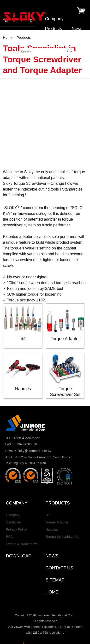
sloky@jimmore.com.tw (34, 451)
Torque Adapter (57, 522)
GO (69, 51)
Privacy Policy (16, 529)
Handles (52, 529)
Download (40, 38)
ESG (10, 537)
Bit (48, 515)
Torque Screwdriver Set (63, 537)
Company (54, 19)
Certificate (14, 522)
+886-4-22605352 (27, 438)
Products (53, 29)
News (77, 29)
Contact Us (70, 38)
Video (15, 38)
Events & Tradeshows (22, 544)
